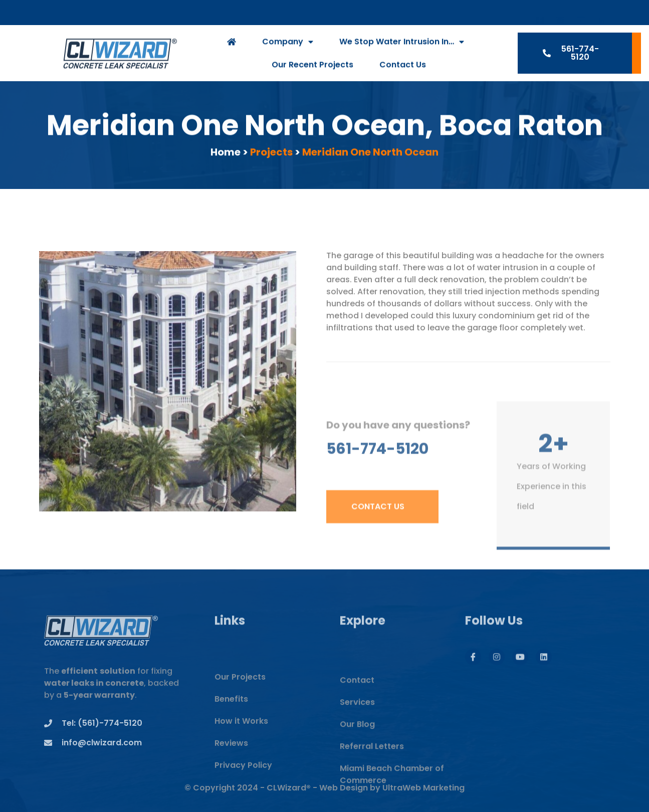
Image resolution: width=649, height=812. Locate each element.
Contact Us (403, 67)
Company (288, 45)
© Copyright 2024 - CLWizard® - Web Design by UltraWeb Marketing (324, 795)
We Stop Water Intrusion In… (402, 45)
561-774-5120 (377, 463)
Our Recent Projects (312, 67)
